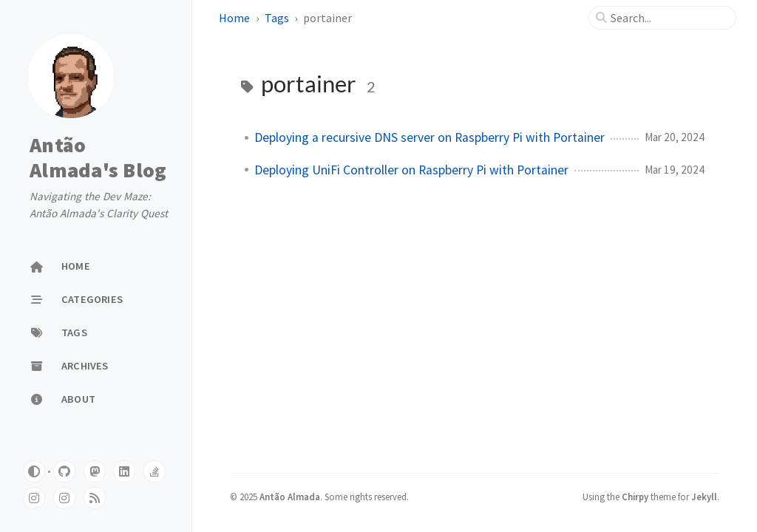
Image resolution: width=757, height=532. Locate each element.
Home (234, 18)
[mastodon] (95, 471)
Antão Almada (290, 497)
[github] (64, 471)
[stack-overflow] (155, 471)
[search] (668, 18)
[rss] (95, 498)
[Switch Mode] (34, 471)
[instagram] (34, 498)
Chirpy (635, 497)
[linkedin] (124, 471)
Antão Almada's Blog (98, 157)
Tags (277, 18)
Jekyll (704, 497)
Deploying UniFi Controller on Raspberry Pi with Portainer (411, 170)
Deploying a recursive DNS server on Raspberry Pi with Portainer (430, 137)
